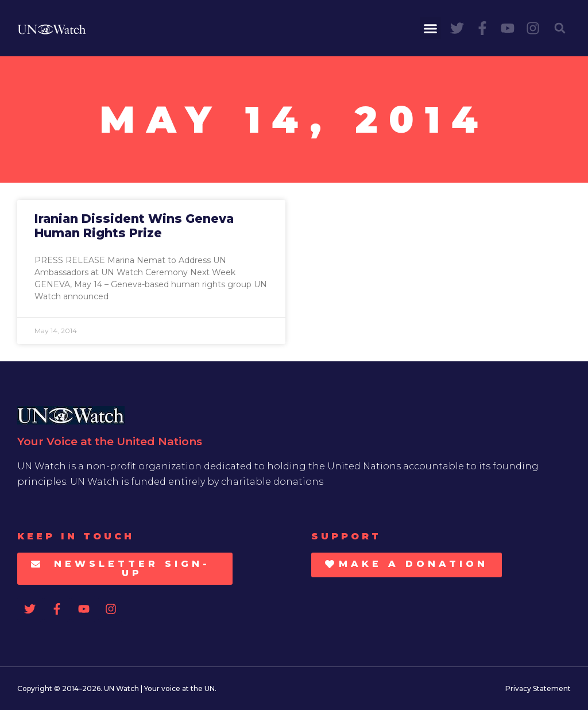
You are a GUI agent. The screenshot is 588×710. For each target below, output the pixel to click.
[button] (431, 28)
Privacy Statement (538, 688)
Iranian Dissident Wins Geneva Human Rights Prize (134, 226)
